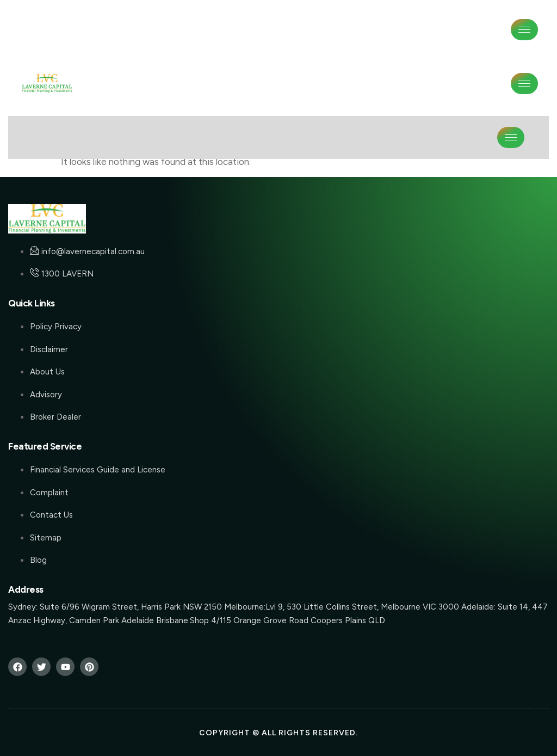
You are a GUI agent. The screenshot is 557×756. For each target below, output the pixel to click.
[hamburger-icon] (524, 30)
